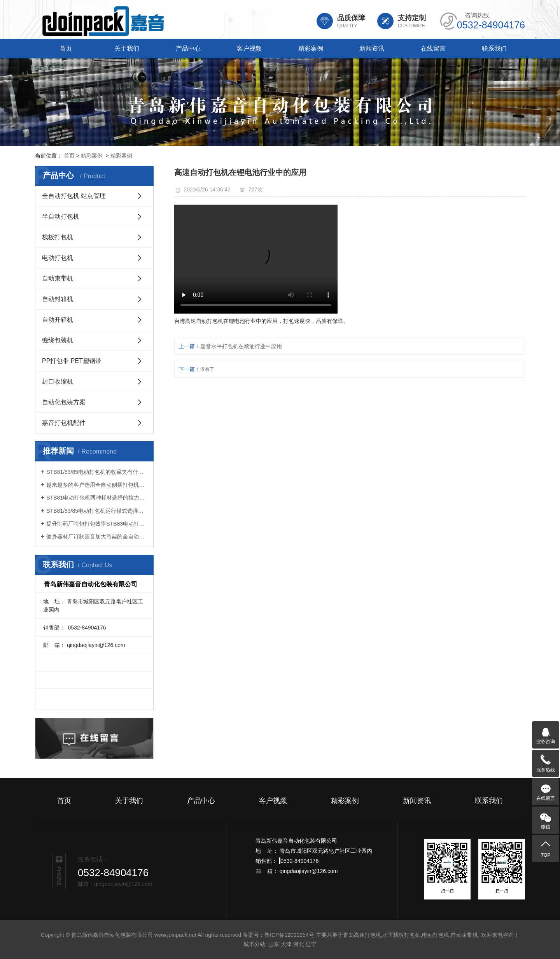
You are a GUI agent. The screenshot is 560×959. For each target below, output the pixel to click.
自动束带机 (58, 278)
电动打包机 (58, 258)
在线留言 (433, 48)
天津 (286, 944)
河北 (299, 944)
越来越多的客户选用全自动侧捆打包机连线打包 (97, 485)
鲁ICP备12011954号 (289, 935)
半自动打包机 (61, 217)
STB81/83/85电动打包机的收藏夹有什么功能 (97, 472)
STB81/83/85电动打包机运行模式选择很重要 (97, 511)
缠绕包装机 (58, 340)
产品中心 (188, 48)
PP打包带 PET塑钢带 (72, 361)
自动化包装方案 (64, 402)
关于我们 (127, 48)
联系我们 (494, 48)
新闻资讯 (372, 48)
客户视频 (249, 48)
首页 (66, 48)
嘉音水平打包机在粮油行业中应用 (241, 346)
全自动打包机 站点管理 (74, 196)
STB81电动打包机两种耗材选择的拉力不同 (97, 498)
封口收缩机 (58, 381)
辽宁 (311, 944)
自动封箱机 (58, 299)
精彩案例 (311, 48)
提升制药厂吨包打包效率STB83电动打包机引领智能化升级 (97, 524)
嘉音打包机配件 (64, 423)
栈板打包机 (58, 237)
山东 (274, 944)
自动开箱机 (58, 320)
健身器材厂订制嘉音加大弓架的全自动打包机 (97, 536)
